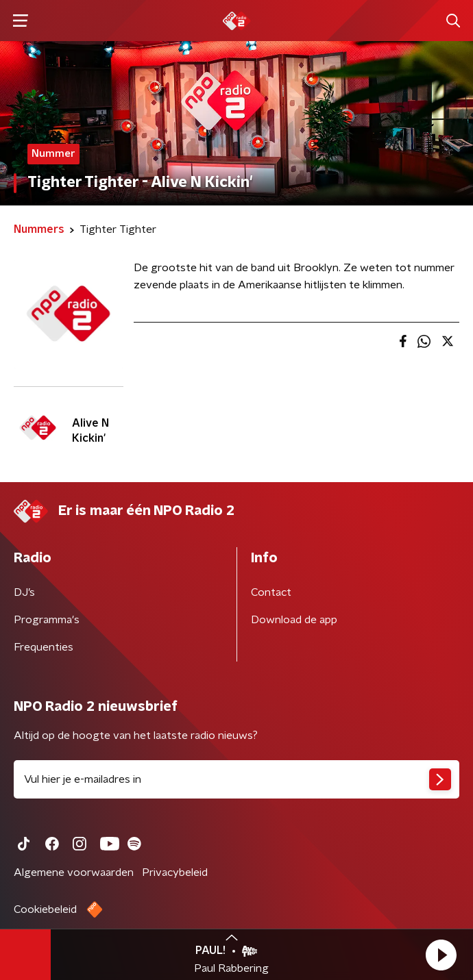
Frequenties (44, 647)
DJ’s (24, 592)
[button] (441, 955)
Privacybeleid (175, 872)
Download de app (294, 620)
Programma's (47, 620)
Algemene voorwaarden (74, 872)
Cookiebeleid (45, 909)
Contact (271, 592)
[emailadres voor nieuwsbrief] (236, 779)
